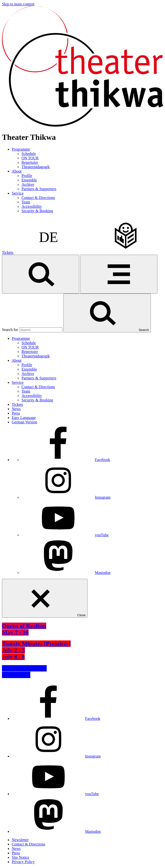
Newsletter (20, 840)
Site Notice (21, 857)
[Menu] (119, 274)
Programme (21, 149)
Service (18, 193)
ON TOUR (30, 158)
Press (16, 413)
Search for (10, 330)
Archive (28, 184)
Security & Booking (37, 211)
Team (26, 202)
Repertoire (30, 162)
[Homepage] (82, 125)
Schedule (29, 154)
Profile (27, 176)
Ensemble (29, 180)
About (17, 171)
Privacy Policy (23, 862)
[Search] (41, 274)
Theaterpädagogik (36, 167)
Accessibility (32, 206)
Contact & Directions (38, 198)
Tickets (8, 252)
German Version (24, 422)
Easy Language (24, 418)
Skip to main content (18, 4)
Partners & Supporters (39, 189)
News (16, 409)
